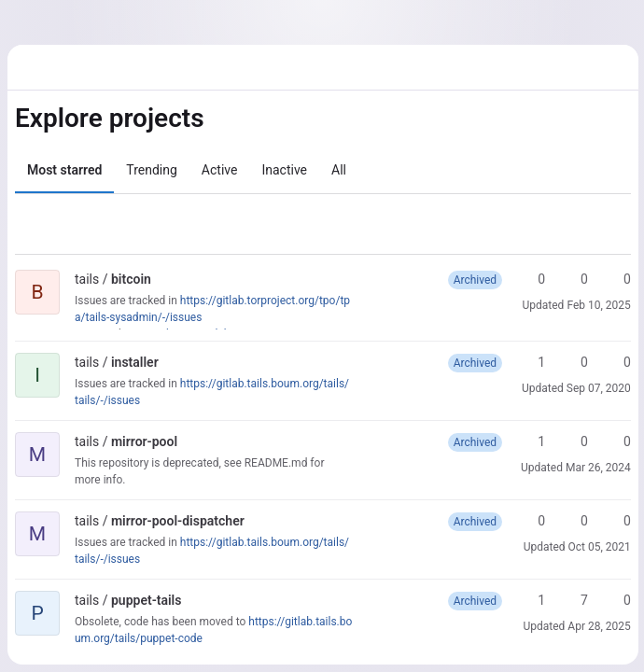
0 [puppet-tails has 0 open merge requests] (617, 600)
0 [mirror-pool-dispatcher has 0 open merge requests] (617, 521)
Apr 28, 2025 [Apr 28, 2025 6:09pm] (598, 626)
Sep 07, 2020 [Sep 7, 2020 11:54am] (597, 388)
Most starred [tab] (64, 170)
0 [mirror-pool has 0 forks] (574, 441)
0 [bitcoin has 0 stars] (531, 279)
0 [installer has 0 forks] (574, 362)
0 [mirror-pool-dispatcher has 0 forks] (574, 521)
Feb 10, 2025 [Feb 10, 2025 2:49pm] (597, 305)
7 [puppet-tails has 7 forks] (574, 600)
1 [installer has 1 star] (531, 362)
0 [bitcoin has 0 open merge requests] (617, 279)
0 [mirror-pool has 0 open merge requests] (617, 441)
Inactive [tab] (284, 170)
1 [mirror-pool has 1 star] (531, 441)
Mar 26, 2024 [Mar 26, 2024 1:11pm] (596, 468)
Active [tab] (220, 170)
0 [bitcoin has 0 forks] (574, 279)
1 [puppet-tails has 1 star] (531, 600)
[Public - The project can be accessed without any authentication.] (166, 279)
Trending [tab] (152, 170)
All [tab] (339, 170)
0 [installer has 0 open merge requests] (617, 362)
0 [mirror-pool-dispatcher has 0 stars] (531, 521)
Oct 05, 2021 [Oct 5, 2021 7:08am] (598, 547)
